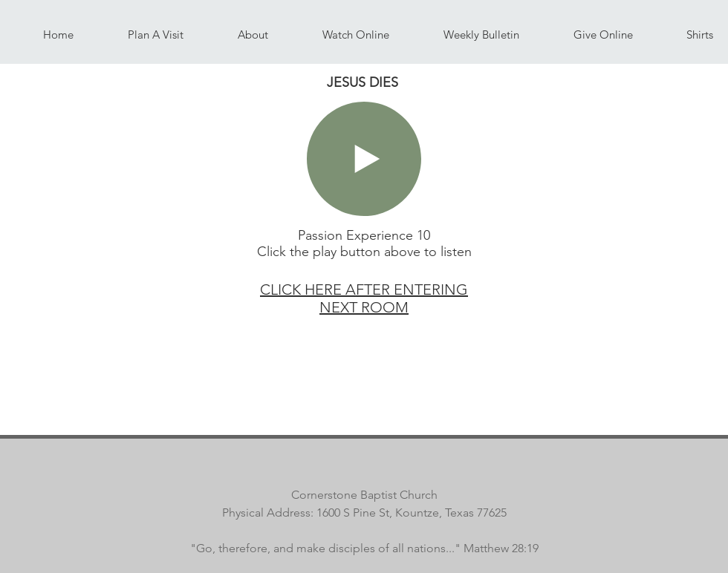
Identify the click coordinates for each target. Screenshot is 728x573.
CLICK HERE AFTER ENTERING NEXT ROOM (364, 298)
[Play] (364, 159)
